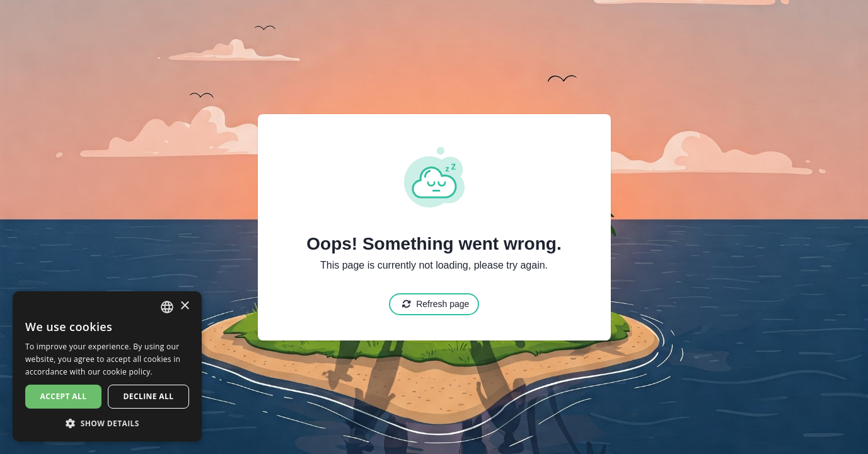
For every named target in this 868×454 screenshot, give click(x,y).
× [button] (184, 306)
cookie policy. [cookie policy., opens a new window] (128, 372)
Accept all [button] (64, 396)
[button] (107, 423)
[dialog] (107, 366)
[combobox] (167, 307)
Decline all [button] (149, 396)
